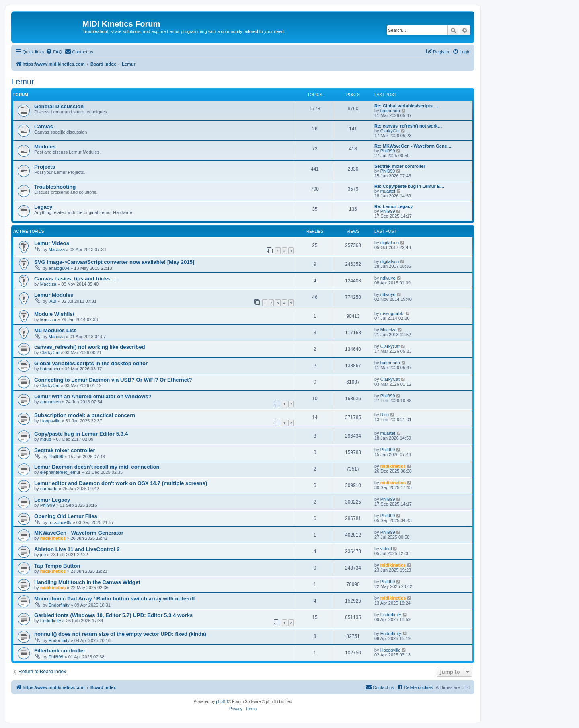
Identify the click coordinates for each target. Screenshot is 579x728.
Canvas (44, 126)
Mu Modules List (55, 330)
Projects (45, 167)
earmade (49, 489)
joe (43, 555)
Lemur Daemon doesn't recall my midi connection (97, 467)
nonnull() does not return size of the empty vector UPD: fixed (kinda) (120, 634)
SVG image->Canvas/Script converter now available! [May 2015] (114, 262)
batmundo (390, 111)
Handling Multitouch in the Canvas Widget (87, 582)
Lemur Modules (54, 295)
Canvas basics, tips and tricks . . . (76, 279)
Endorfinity (59, 605)
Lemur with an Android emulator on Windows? (93, 396)
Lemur (23, 82)
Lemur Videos (52, 243)
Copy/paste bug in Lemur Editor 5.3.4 (81, 434)
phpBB (222, 702)
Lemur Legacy (52, 500)
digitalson (390, 243)
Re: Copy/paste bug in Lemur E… (409, 186)
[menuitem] (54, 52)
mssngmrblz (392, 313)
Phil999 (388, 151)
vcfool (386, 549)
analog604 (59, 268)
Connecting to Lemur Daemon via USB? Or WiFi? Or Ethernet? (113, 380)
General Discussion (59, 106)
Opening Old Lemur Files (66, 516)
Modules (45, 147)
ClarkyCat (390, 131)
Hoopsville (50, 421)
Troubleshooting (55, 187)
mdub (46, 439)
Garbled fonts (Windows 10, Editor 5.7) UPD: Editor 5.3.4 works (113, 615)
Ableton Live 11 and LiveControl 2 (77, 549)
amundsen (50, 402)
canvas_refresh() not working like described (90, 347)
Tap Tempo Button (57, 566)
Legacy (43, 207)
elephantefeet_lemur (60, 472)
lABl (53, 301)
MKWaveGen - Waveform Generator (79, 533)
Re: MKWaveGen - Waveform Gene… (413, 146)
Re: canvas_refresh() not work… (408, 126)
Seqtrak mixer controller (400, 166)
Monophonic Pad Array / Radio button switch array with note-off (115, 599)
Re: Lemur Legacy (393, 206)
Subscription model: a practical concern (85, 415)
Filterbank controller (60, 651)
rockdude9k (60, 522)
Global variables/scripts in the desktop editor (91, 363)
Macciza (57, 249)
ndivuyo (388, 278)
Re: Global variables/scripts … (406, 106)
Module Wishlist (54, 314)
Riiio (385, 415)
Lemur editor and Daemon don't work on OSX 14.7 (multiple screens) (121, 483)
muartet (388, 191)
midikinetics (393, 466)
